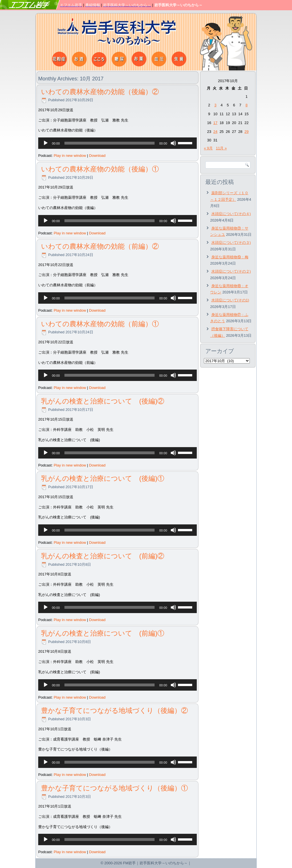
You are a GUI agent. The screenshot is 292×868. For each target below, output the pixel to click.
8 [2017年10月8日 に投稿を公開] (247, 105)
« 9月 (208, 148)
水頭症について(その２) (231, 271)
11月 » (221, 148)
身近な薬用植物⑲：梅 (230, 257)
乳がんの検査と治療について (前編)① (103, 633)
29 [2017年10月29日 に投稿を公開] (246, 132)
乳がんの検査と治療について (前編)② (103, 556)
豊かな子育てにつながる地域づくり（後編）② (114, 710)
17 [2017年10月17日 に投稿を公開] (215, 123)
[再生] (46, 143)
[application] (117, 143)
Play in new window (70, 156)
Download (97, 156)
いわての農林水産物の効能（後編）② (100, 92)
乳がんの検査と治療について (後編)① (103, 478)
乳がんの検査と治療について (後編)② (103, 401)
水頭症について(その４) (231, 214)
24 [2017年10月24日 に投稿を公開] (215, 132)
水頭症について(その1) (230, 300)
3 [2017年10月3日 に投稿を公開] (215, 105)
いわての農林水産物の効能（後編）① (100, 169)
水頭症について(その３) (231, 243)
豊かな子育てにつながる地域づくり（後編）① (114, 788)
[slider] (110, 143)
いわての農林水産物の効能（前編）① (100, 324)
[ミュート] (173, 143)
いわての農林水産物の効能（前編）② (100, 246)
